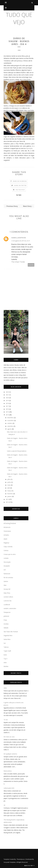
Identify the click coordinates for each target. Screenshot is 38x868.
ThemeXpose (21, 859)
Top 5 (5, 659)
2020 (7, 398)
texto (5, 655)
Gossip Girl (7, 589)
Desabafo (7, 566)
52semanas (7, 531)
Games (6, 581)
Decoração (7, 562)
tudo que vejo (19, 18)
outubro (10, 423)
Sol (5, 643)
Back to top (29, 866)
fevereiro (10, 494)
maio (9, 485)
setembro (10, 426)
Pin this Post (20, 190)
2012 (7, 502)
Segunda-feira (8, 635)
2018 (7, 403)
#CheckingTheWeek (10, 523)
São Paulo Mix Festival (11, 632)
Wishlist (6, 666)
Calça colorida (8, 547)
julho (9, 479)
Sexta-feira (7, 639)
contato (6, 558)
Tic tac (6, 720)
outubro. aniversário (10, 608)
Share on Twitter (20, 185)
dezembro (10, 418)
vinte (5, 663)
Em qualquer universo (10, 754)
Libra (5, 688)
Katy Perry (7, 593)
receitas (6, 624)
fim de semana (8, 577)
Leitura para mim (9, 788)
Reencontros (8, 771)
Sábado (6, 628)
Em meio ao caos (9, 737)
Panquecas (7, 612)
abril (9, 488)
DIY (5, 570)
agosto (9, 429)
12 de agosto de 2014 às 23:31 (21, 241)
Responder (31, 265)
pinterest (6, 616)
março (9, 491)
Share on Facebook (20, 181)
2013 (7, 499)
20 (4, 805)
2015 (7, 412)
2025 (7, 392)
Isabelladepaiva (19, 238)
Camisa (6, 550)
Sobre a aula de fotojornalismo (17, 451)
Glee (5, 585)
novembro (11, 420)
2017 (7, 406)
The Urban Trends (18, 262)
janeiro (9, 496)
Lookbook (7, 605)
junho (9, 482)
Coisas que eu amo (10, 554)
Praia (5, 620)
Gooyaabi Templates (10, 862)
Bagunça (6, 543)
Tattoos (6, 647)
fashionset (7, 574)
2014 (7, 415)
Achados (6, 535)
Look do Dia (7, 601)
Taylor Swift (7, 651)
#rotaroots (7, 527)
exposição (29, 148)
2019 (7, 400)
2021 (7, 395)
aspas (5, 539)
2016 (7, 409)
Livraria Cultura (8, 597)
